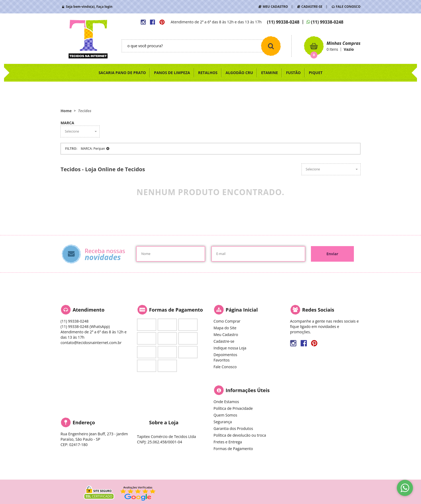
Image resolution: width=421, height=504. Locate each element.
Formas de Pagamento (233, 449)
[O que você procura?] (271, 46)
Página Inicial (242, 310)
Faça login (104, 7)
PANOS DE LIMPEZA (172, 73)
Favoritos (222, 360)
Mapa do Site (225, 328)
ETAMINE (269, 73)
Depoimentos (225, 355)
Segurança (223, 422)
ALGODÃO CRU (239, 73)
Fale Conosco (225, 367)
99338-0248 (283, 22)
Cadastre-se (224, 341)
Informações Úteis (248, 390)
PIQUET (316, 73)
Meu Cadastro (226, 335)
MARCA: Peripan (93, 149)
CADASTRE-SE (312, 7)
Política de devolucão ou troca (240, 435)
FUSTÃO (293, 73)
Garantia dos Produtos (233, 428)
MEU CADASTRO (275, 7)
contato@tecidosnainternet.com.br (91, 343)
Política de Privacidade (233, 408)
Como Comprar (227, 321)
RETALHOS (208, 73)
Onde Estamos (226, 402)
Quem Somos (225, 415)
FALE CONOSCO (348, 7)
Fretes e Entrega (228, 442)
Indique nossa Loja (230, 348)
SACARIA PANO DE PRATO (122, 73)
